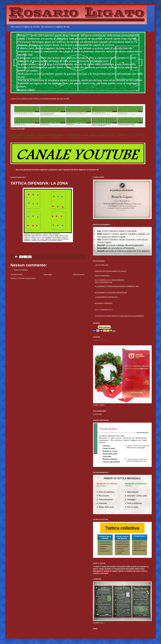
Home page (48, 275)
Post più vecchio (79, 275)
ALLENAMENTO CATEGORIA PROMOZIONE (111, 293)
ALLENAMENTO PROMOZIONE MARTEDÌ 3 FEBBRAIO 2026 (117, 286)
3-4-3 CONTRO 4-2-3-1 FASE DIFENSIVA (110, 280)
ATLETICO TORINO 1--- (57, 135)
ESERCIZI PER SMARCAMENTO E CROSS (110, 271)
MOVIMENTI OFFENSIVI (104, 304)
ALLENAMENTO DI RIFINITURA (106, 297)
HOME (13, 135)
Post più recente (17, 275)
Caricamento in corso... (101, 340)
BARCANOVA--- (32, 135)
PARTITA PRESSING (102, 276)
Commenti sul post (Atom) (27, 278)
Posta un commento (21, 270)
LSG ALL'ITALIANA (102, 265)
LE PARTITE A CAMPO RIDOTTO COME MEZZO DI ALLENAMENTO (119, 316)
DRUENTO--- (21, 135)
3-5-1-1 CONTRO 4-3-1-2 (104, 310)
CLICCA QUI (97, 414)
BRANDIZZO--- (43, 135)
